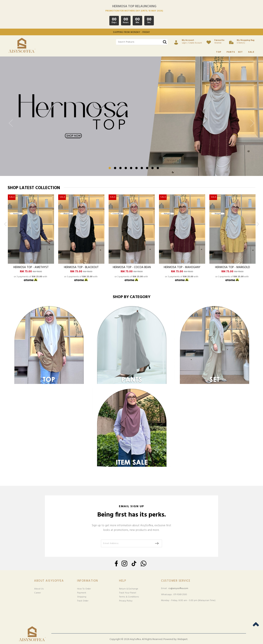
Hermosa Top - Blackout (81, 268)
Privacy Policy (126, 601)
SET (240, 52)
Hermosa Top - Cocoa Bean (132, 268)
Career (38, 593)
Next (251, 126)
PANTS (231, 52)
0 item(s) (246, 42)
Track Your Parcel (128, 593)
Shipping (82, 597)
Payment (82, 593)
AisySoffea (135, 639)
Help (123, 581)
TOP (219, 52)
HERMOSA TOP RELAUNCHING (134, 6)
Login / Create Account (192, 42)
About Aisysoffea (49, 581)
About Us (39, 589)
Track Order (83, 601)
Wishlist (219, 42)
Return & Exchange (129, 589)
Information (88, 581)
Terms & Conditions (129, 597)
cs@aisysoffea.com (178, 588)
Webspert (182, 639)
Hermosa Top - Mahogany (182, 268)
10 (158, 168)
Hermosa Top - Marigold (233, 268)
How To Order (84, 589)
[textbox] (142, 42)
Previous (12, 126)
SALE (251, 52)
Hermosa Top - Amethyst (31, 268)
